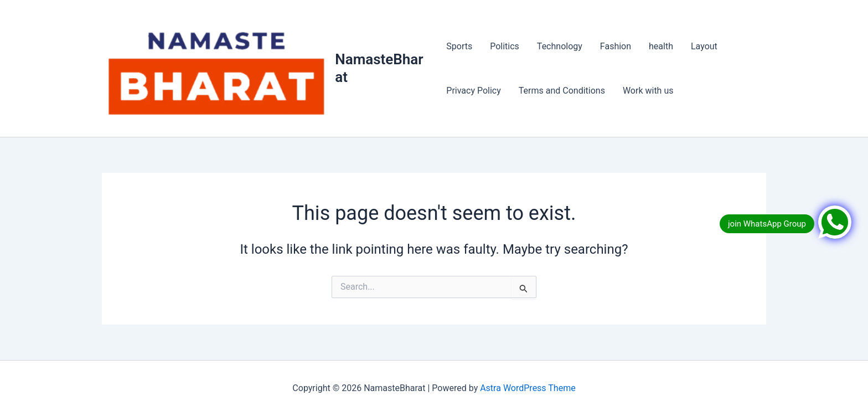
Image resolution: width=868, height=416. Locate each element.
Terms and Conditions (562, 91)
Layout (704, 46)
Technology (560, 46)
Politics (505, 46)
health (661, 46)
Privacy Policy (474, 91)
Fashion (616, 46)
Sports (459, 46)
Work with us (648, 91)
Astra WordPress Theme (528, 388)
